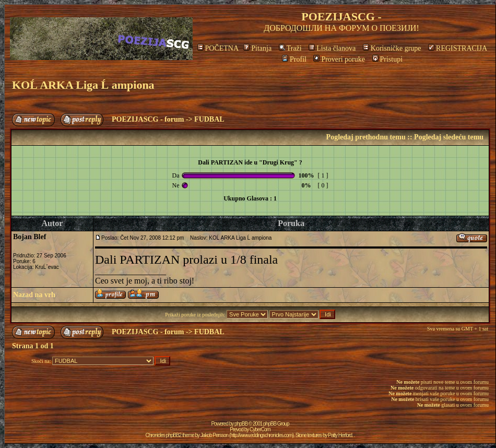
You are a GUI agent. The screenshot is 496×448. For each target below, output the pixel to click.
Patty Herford (340, 435)
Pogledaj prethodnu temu (366, 137)
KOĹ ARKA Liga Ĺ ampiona (83, 85)
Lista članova (332, 48)
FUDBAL (209, 119)
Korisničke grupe (392, 48)
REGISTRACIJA (458, 48)
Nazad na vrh (34, 295)
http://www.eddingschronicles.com (261, 435)
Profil (294, 59)
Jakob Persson (214, 435)
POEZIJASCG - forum (148, 119)
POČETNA (218, 48)
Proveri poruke (339, 59)
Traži (290, 48)
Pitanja (257, 48)
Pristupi (388, 59)
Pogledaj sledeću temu (449, 137)
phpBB (241, 424)
